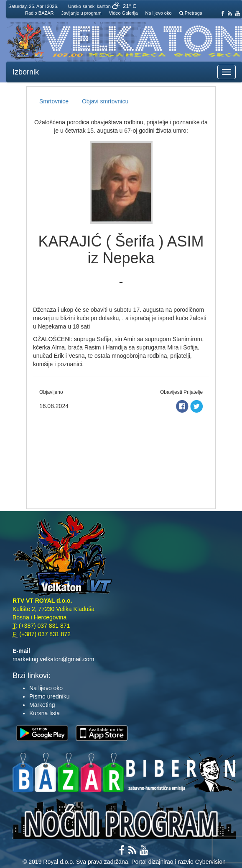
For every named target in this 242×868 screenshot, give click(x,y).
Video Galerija (124, 13)
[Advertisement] (121, 458)
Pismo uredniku (50, 696)
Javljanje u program (82, 13)
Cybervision (210, 862)
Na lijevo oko (159, 13)
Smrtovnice (54, 101)
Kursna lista (45, 713)
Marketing (42, 705)
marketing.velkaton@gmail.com (53, 659)
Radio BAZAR (39, 13)
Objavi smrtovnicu (105, 101)
